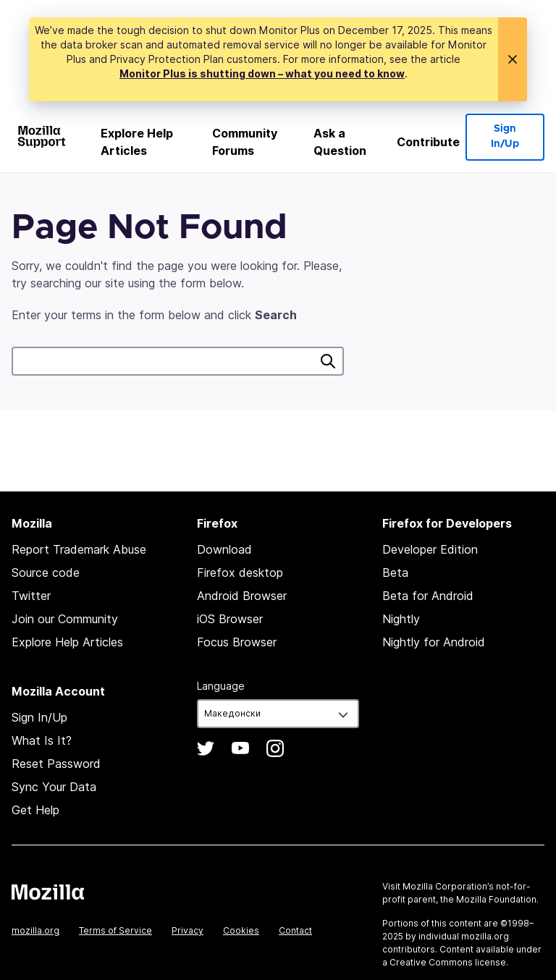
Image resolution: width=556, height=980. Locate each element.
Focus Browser (237, 642)
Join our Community (65, 619)
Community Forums (245, 142)
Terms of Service (115, 930)
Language (221, 686)
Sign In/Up (505, 136)
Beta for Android (428, 596)
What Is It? (42, 740)
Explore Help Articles (137, 142)
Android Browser (242, 596)
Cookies (241, 930)
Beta (395, 573)
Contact (295, 930)
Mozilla (48, 892)
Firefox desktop (240, 573)
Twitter (31, 596)
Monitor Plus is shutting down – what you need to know (262, 73)
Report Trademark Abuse (79, 549)
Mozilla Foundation (496, 899)
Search (328, 361)
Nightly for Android (434, 642)
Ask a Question (340, 142)
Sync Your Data (54, 787)
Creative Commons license (448, 962)
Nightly (401, 619)
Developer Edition (430, 549)
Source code (46, 573)
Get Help (35, 810)
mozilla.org (35, 930)
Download (224, 549)
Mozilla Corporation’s (448, 886)
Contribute (428, 142)
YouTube (240, 748)
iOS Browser (230, 619)
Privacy (188, 930)
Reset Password (56, 764)
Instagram (275, 748)
